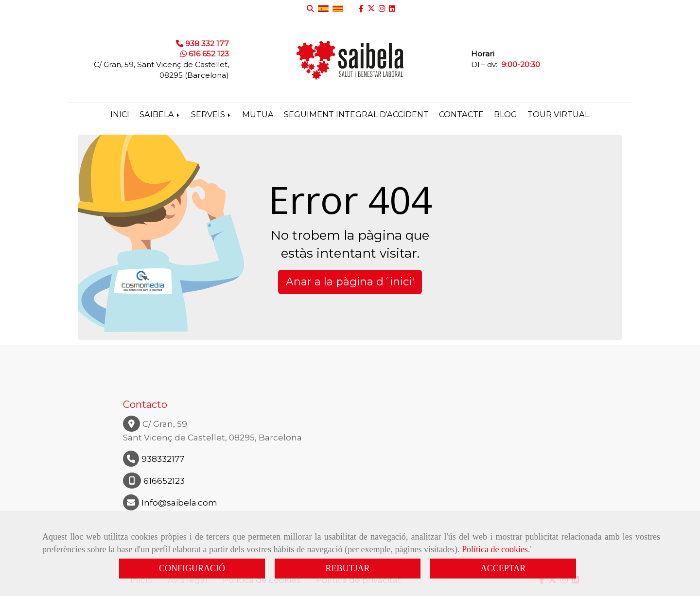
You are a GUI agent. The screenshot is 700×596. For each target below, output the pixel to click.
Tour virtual (558, 114)
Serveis (211, 114)
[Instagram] (382, 9)
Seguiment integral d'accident (356, 114)
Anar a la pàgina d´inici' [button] (350, 282)
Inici (120, 114)
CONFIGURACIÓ (192, 568)
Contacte (461, 114)
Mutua (258, 114)
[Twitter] (371, 9)
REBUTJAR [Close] (347, 568)
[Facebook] (361, 9)
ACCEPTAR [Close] (503, 568)
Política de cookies (495, 549)
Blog (506, 114)
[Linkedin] (392, 9)
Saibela (160, 114)
